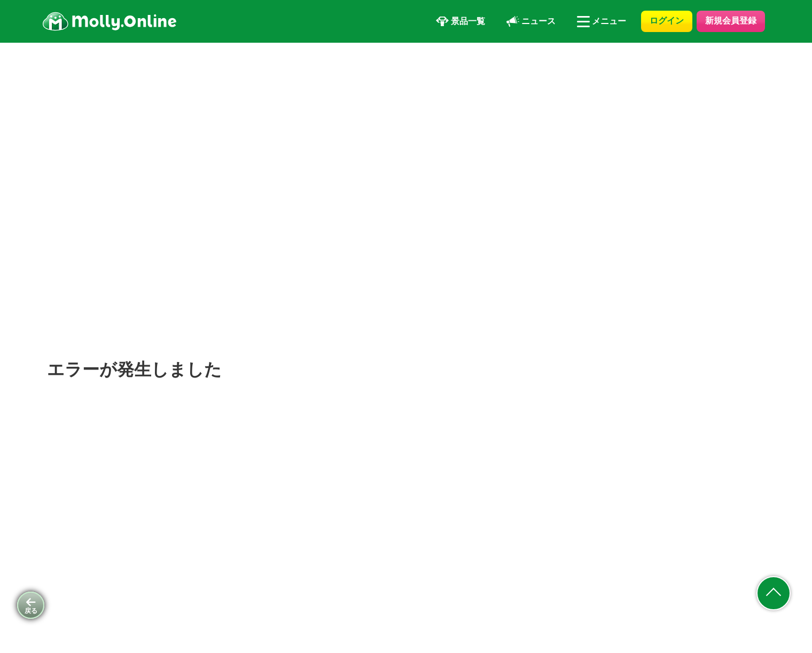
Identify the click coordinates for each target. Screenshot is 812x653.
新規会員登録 (731, 21)
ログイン (667, 21)
